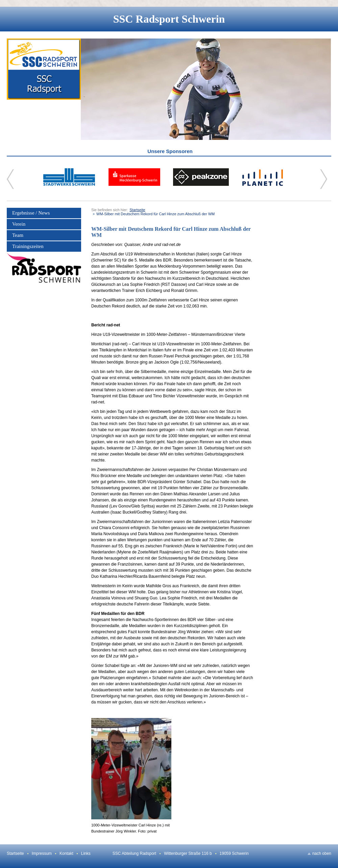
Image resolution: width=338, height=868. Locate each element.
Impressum (42, 853)
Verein (19, 224)
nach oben (322, 853)
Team (18, 235)
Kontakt (66, 853)
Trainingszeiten (28, 246)
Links (86, 853)
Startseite (137, 210)
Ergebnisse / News (31, 213)
